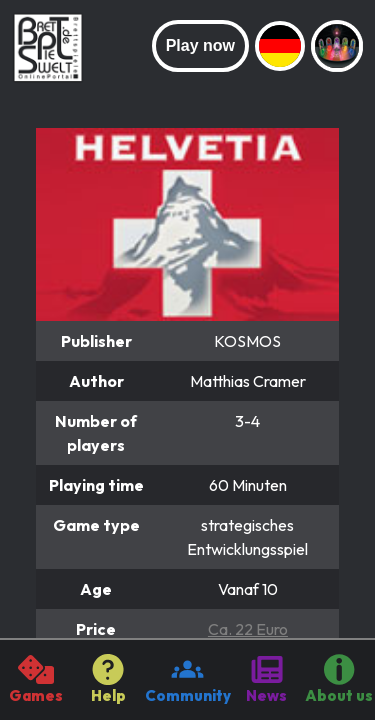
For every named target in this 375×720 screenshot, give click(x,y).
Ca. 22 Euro (248, 629)
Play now (200, 45)
